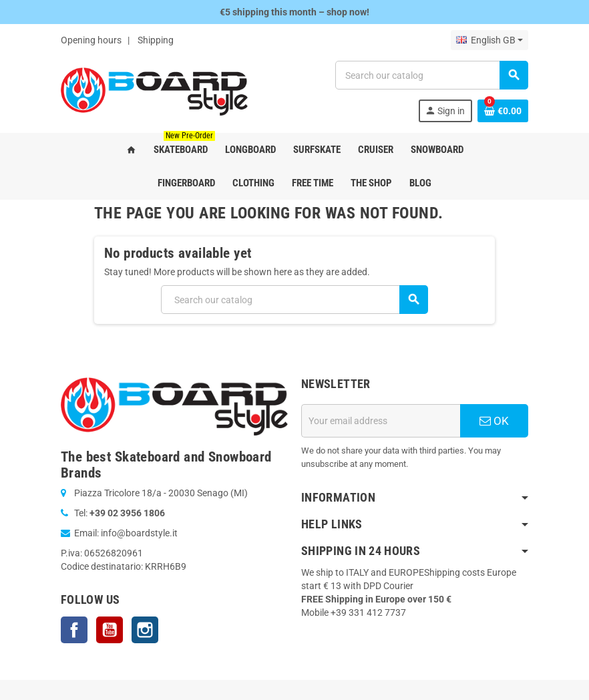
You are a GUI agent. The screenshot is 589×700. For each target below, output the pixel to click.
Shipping (156, 40)
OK (494, 421)
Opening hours (91, 40)
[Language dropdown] (489, 40)
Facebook (74, 630)
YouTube (110, 630)
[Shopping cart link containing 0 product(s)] (503, 111)
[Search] (431, 75)
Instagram (145, 630)
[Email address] (381, 421)
